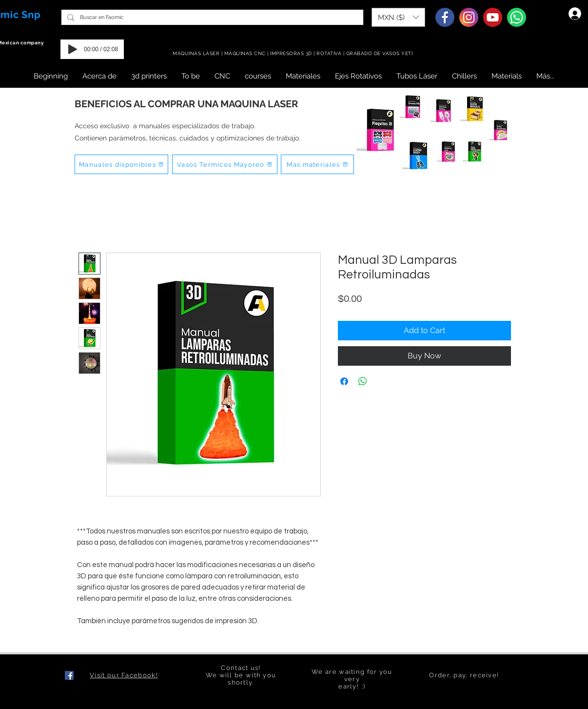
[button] (398, 17)
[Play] (73, 49)
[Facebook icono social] (69, 675)
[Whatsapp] (517, 17)
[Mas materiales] (317, 164)
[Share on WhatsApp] (363, 381)
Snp (31, 15)
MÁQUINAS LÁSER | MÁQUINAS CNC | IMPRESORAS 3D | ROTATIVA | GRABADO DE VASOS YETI (294, 53)
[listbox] (398, 17)
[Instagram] (469, 17)
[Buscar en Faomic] (211, 17)
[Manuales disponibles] (121, 164)
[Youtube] (493, 17)
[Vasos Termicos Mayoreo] (225, 164)
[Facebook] (445, 17)
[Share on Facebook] (344, 381)
